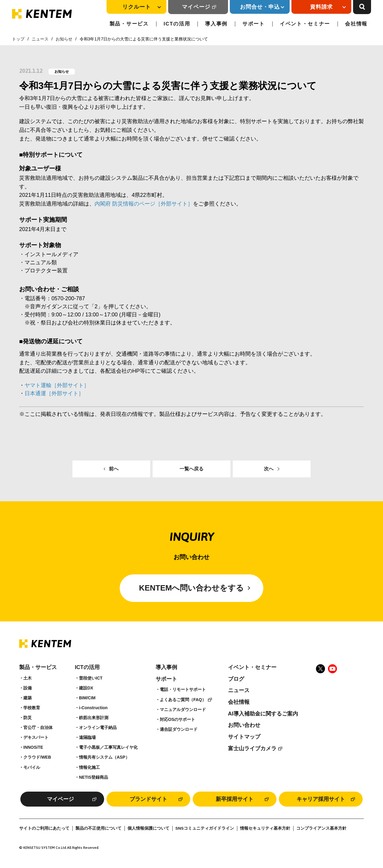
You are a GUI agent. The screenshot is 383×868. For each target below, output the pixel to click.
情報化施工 (89, 767)
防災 (28, 718)
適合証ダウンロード (179, 729)
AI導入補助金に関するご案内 (263, 714)
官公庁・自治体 (38, 727)
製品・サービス (129, 24)
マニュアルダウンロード (183, 710)
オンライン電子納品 (98, 727)
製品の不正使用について (98, 828)
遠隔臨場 (87, 737)
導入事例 (216, 24)
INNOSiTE (33, 747)
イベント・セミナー (305, 24)
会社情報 (356, 24)
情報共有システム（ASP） (104, 757)
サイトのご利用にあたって (44, 828)
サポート (254, 24)
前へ (114, 469)
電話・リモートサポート (183, 689)
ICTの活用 (177, 24)
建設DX (86, 688)
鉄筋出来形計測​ (94, 718)
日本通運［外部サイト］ (54, 393)
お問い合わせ (244, 725)
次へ (269, 469)
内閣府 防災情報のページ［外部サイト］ (144, 204)
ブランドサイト (148, 799)
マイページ (196, 7)
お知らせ (64, 39)
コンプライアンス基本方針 (321, 828)
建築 (28, 698)
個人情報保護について (148, 828)
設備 (28, 688)
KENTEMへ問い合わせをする (192, 588)
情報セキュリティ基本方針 (265, 828)
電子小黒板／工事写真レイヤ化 (108, 747)
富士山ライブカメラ (252, 748)
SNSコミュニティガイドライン (205, 828)
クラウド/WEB (37, 757)
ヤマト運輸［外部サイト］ (57, 385)
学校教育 (32, 708)
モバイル (32, 767)
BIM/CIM (87, 698)
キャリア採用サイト (321, 799)
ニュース (40, 39)
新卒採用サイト (235, 799)
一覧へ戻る (191, 469)
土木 (28, 678)
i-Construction (93, 708)
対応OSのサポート (177, 719)
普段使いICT (91, 678)
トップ (18, 39)
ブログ (236, 679)
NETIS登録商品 (94, 777)
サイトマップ (244, 737)
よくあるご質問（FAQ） (183, 700)
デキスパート (36, 737)
